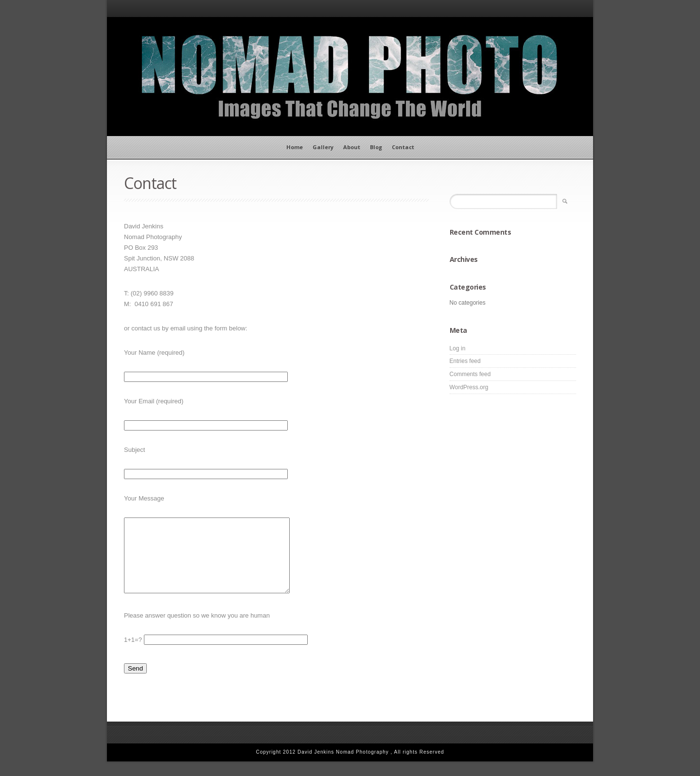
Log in (458, 348)
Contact (403, 147)
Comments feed (470, 374)
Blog (376, 147)
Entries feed (465, 361)
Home (295, 147)
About (352, 147)
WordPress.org (469, 387)
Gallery (323, 147)
